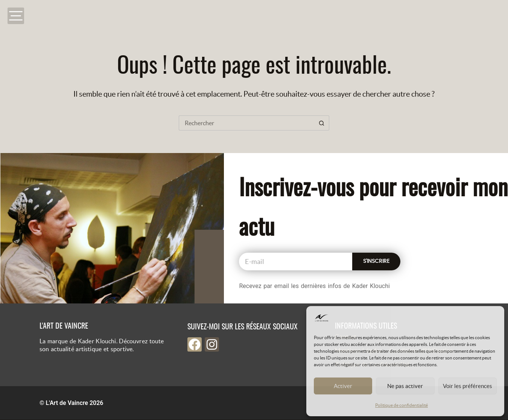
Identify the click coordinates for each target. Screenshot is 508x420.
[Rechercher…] (246, 123)
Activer (343, 386)
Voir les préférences (468, 386)
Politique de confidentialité (402, 405)
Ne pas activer (405, 386)
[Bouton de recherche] (322, 123)
